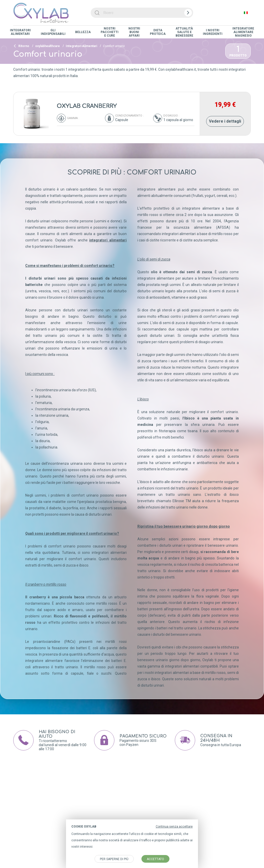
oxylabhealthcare (48, 46)
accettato (155, 859)
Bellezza (83, 32)
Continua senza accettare (174, 827)
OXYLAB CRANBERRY (87, 106)
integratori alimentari (108, 240)
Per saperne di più (114, 859)
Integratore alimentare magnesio (243, 32)
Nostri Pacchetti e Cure (110, 32)
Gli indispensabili (53, 32)
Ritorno (21, 46)
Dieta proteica (158, 32)
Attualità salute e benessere (184, 32)
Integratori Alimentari (20, 32)
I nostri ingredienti (213, 32)
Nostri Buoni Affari (134, 32)
